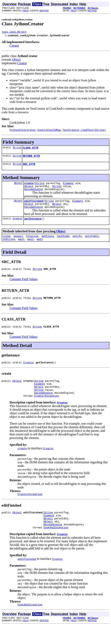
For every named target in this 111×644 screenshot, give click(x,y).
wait (21, 247)
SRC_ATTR (29, 166)
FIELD (25, 11)
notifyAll (92, 243)
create (29, 186)
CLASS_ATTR (31, 149)
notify (77, 243)
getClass (48, 243)
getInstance (33, 225)
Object (16, 60)
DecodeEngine (34, 193)
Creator (14, 46)
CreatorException (47, 409)
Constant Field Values (23, 287)
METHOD (44, 11)
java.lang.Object (14, 32)
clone (6, 243)
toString (9, 247)
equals (18, 243)
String (17, 149)
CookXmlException (56, 545)
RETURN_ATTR (31, 158)
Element (69, 186)
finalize (32, 243)
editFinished (34, 206)
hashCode (63, 243)
